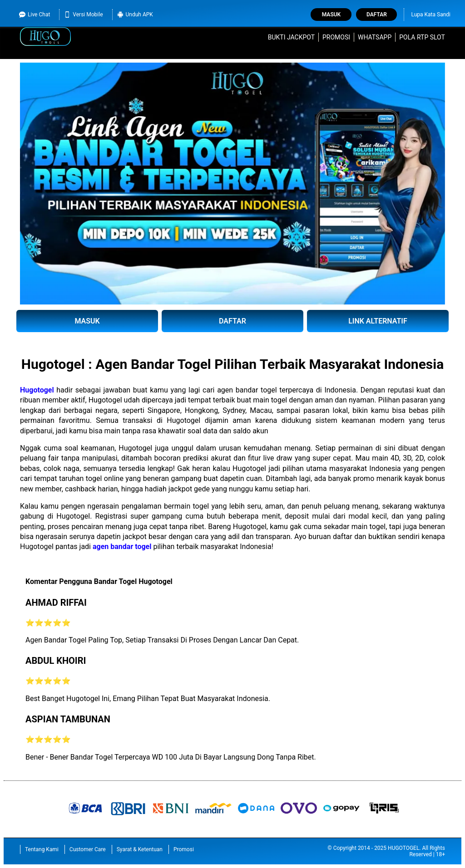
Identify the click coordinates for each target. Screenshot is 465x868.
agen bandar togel (122, 547)
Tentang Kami (42, 849)
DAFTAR (232, 321)
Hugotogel (37, 390)
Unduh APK (135, 15)
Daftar (377, 15)
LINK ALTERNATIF (378, 321)
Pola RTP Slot (422, 37)
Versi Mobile (83, 15)
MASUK (87, 321)
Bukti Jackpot (291, 37)
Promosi (336, 37)
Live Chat (35, 15)
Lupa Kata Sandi (431, 15)
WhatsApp (375, 37)
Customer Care (88, 849)
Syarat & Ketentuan (140, 849)
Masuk (331, 15)
